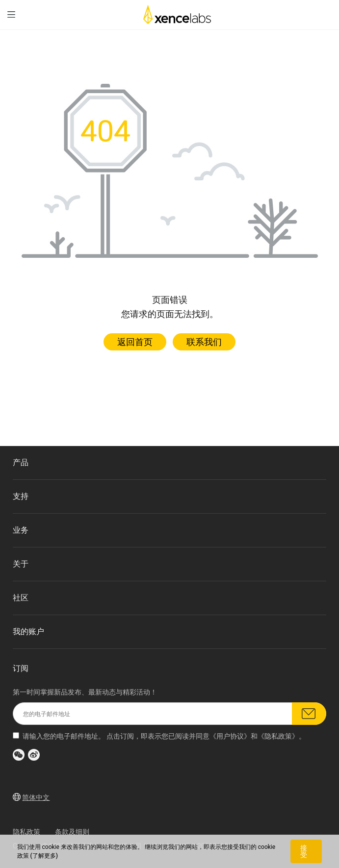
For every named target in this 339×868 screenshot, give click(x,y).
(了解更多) (44, 856)
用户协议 (230, 736)
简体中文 (36, 797)
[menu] (11, 14)
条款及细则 (72, 832)
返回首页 (135, 342)
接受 (304, 851)
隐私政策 (278, 736)
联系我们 (204, 342)
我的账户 (28, 632)
